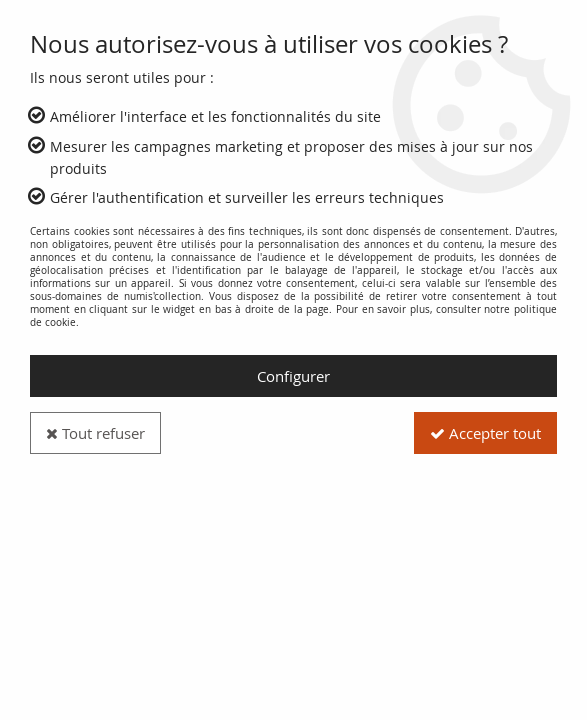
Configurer (293, 376)
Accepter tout (485, 433)
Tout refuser (95, 433)
